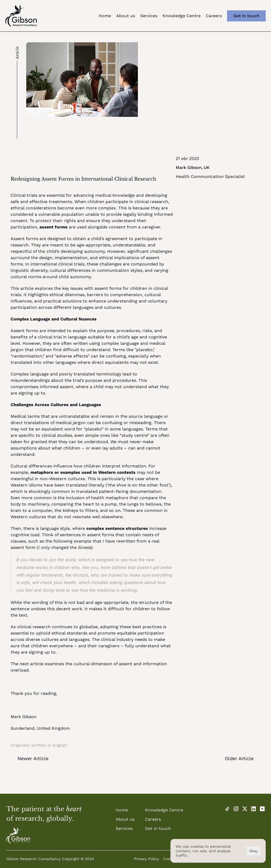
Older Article (239, 758)
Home (105, 16)
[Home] (18, 835)
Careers (214, 16)
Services (149, 16)
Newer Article (33, 758)
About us (126, 16)
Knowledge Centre (182, 16)
